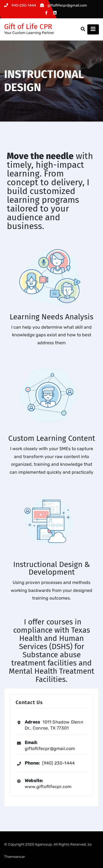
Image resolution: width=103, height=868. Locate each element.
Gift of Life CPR (28, 27)
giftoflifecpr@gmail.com (64, 5)
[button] (83, 29)
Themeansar (15, 857)
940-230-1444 (20, 5)
